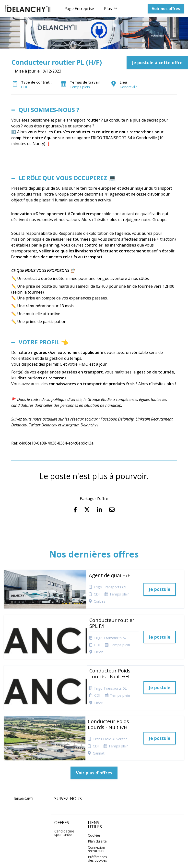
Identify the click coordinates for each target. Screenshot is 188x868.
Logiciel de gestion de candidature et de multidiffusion (94, 859)
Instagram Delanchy (79, 425)
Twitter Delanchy (43, 425)
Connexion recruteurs (96, 803)
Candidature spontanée (64, 787)
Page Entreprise (79, 9)
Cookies (94, 789)
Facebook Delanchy (117, 419)
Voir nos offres (166, 9)
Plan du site (97, 795)
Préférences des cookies (97, 812)
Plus (111, 9)
